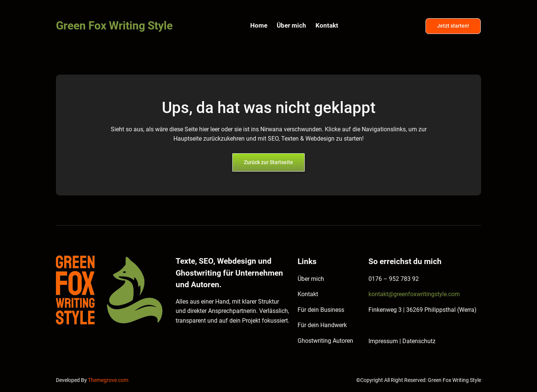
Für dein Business (321, 310)
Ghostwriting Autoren (325, 341)
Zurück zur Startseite (268, 162)
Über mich (311, 279)
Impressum (384, 341)
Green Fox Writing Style (114, 26)
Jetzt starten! (453, 26)
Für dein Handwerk (322, 325)
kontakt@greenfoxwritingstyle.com (414, 294)
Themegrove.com (108, 380)
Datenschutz (419, 341)
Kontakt (308, 294)
